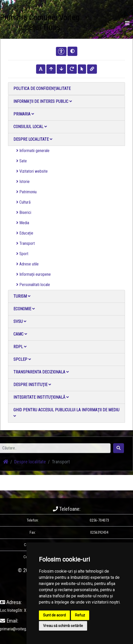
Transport (26, 243)
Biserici (24, 212)
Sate (22, 161)
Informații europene (34, 274)
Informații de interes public (43, 101)
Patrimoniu (26, 192)
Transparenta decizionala (41, 372)
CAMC (20, 334)
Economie (24, 309)
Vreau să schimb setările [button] (63, 626)
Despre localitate (33, 139)
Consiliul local (30, 127)
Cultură (23, 202)
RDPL (20, 347)
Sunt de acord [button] (54, 615)
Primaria (24, 114)
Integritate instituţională (41, 397)
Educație (25, 233)
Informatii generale (33, 151)
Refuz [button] (80, 615)
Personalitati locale (33, 285)
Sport (22, 254)
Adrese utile (27, 264)
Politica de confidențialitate (42, 89)
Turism (22, 296)
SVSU (20, 321)
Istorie (23, 182)
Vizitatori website (32, 171)
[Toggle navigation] (127, 23)
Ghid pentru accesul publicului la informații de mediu (66, 413)
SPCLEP (22, 359)
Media (23, 223)
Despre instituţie (32, 385)
